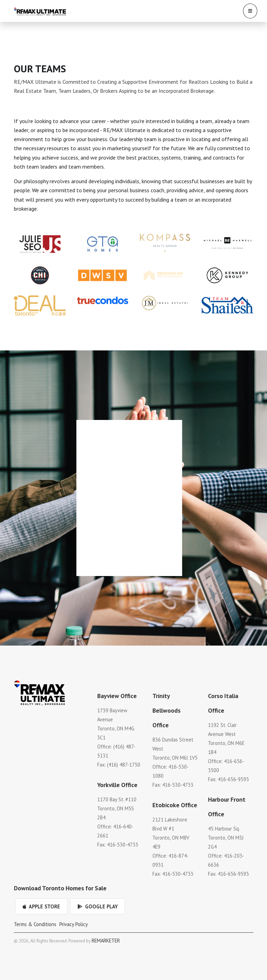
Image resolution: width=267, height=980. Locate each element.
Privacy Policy (74, 924)
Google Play (98, 906)
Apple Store (41, 906)
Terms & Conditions (35, 924)
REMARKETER (106, 941)
